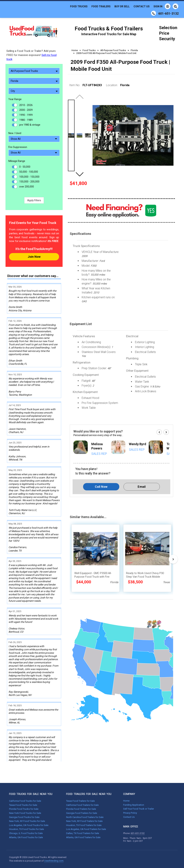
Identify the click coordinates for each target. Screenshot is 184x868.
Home (126, 801)
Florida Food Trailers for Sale (81, 809)
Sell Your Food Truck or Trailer (139, 809)
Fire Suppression (18, 147)
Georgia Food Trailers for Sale (82, 813)
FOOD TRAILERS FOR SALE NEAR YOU (89, 794)
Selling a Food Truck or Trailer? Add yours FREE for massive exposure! (31, 55)
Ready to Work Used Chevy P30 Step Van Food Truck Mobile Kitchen (145, 577)
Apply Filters (34, 200)
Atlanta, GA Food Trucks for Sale (26, 837)
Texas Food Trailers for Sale (80, 801)
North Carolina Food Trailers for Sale (85, 817)
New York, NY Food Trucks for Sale (27, 821)
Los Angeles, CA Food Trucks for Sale (29, 825)
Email (142, 487)
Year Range (15, 99)
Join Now (34, 257)
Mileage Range (17, 161)
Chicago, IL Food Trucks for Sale (26, 833)
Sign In (162, 6)
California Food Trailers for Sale (82, 805)
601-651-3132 (138, 833)
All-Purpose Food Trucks (34, 71)
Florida (34, 81)
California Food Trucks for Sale (25, 801)
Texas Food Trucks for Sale (23, 805)
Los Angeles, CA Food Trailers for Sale (86, 829)
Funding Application (134, 805)
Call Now (101, 487)
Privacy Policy (130, 813)
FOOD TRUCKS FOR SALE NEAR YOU (31, 794)
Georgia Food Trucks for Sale (24, 817)
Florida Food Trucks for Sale (24, 809)
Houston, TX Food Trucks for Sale (26, 829)
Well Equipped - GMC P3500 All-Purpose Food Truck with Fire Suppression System (93, 577)
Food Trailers (101, 6)
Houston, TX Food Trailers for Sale (84, 825)
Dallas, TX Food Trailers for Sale (83, 833)
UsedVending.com (54, 861)
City (34, 91)
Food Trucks (79, 6)
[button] (80, 174)
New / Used (15, 133)
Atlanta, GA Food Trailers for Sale (83, 837)
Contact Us (142, 6)
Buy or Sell (122, 6)
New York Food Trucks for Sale (25, 813)
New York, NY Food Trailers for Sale (84, 821)
